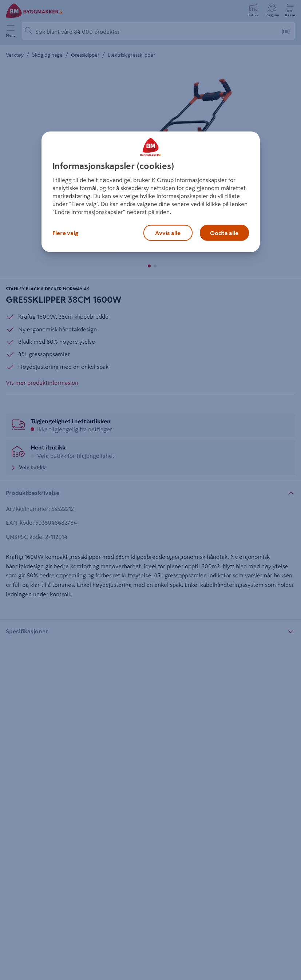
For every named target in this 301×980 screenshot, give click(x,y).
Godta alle (224, 233)
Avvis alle (168, 233)
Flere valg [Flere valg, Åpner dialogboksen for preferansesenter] (65, 233)
